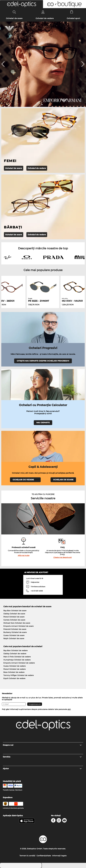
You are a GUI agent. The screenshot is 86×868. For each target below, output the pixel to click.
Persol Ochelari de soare (14, 617)
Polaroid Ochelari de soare (15, 629)
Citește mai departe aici (63, 557)
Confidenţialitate (44, 856)
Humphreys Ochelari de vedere (17, 660)
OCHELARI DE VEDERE (25, 480)
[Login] (43, 12)
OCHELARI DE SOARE (63, 480)
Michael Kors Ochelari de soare (17, 623)
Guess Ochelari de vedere (14, 666)
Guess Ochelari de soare (14, 635)
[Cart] (72, 12)
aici (69, 709)
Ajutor (42, 769)
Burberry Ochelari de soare (15, 632)
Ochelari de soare (14, 18)
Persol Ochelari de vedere (14, 669)
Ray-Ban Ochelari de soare (15, 611)
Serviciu (42, 757)
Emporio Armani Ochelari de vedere (19, 663)
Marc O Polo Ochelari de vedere (17, 657)
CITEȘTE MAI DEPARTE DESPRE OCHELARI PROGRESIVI (43, 361)
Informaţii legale (59, 856)
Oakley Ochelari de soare (14, 614)
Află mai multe (24, 555)
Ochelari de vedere (45, 18)
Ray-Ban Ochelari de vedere (15, 650)
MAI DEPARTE (43, 423)
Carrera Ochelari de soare (14, 620)
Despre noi (42, 745)
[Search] (14, 12)
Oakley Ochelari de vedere (15, 654)
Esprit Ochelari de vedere (14, 678)
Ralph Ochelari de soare (14, 638)
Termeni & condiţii (27, 856)
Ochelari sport (73, 18)
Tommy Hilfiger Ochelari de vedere (19, 675)
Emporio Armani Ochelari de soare (18, 626)
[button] (21, 4)
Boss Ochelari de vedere (14, 672)
